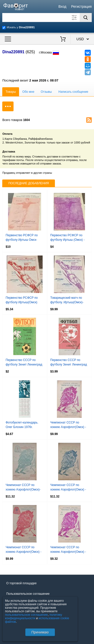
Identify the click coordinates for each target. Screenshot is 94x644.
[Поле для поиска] (47, 17)
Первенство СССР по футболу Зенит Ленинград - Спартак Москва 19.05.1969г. (69, 363)
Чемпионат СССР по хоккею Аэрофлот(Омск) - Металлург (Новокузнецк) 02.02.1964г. (68, 425)
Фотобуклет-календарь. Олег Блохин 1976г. (22, 425)
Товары (11, 92)
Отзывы (46, 92)
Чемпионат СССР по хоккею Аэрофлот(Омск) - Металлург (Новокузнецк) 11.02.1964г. (68, 550)
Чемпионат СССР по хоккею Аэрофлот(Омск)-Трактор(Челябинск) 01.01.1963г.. (23, 488)
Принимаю (40, 632)
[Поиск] (86, 17)
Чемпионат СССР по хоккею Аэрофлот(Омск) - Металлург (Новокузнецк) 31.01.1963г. (23, 550)
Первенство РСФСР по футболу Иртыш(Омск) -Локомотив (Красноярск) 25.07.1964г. (23, 300)
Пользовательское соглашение (28, 594)
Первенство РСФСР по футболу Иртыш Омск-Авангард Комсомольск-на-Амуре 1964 (24, 238)
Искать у (21, 27)
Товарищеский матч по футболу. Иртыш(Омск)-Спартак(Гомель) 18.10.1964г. (67, 300)
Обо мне (28, 92)
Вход (62, 6)
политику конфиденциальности (34, 616)
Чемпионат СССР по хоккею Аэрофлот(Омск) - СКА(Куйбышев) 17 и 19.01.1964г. (68, 488)
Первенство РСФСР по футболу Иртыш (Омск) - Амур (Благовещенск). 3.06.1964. (68, 238)
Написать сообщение (73, 92)
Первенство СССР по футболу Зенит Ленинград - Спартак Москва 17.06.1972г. (24, 363)
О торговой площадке (21, 583)
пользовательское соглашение (26, 615)
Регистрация (81, 6)
